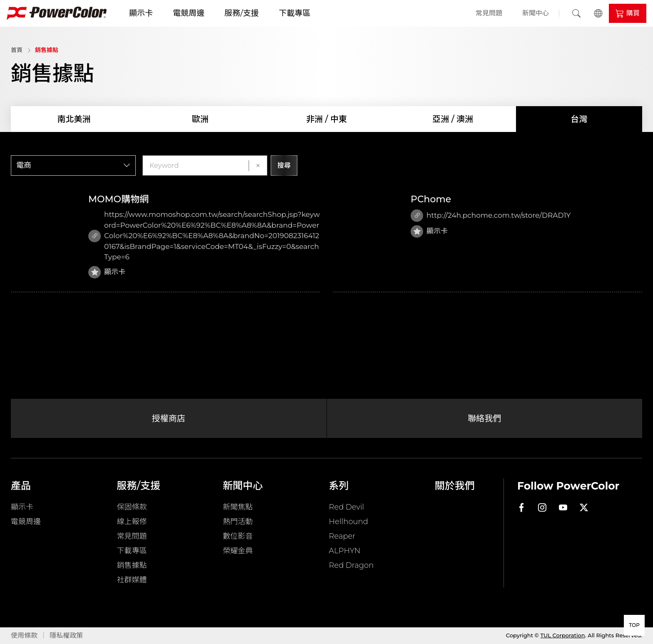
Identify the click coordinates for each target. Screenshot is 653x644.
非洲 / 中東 (326, 119)
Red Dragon (351, 565)
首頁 (17, 50)
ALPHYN (345, 551)
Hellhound (349, 522)
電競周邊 (189, 13)
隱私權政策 (66, 635)
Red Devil (347, 507)
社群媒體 (132, 580)
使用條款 (24, 635)
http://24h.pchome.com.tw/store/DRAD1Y (491, 216)
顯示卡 (141, 13)
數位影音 (238, 536)
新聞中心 (536, 13)
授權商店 (169, 418)
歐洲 (200, 119)
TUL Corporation (563, 635)
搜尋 (284, 165)
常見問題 (489, 13)
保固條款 (132, 507)
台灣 (579, 119)
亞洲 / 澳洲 (453, 119)
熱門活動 (238, 522)
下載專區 (294, 13)
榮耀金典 (238, 551)
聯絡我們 (484, 418)
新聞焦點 (238, 507)
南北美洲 (74, 119)
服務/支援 (242, 13)
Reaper (342, 536)
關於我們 (455, 486)
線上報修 (132, 522)
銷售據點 (47, 50)
